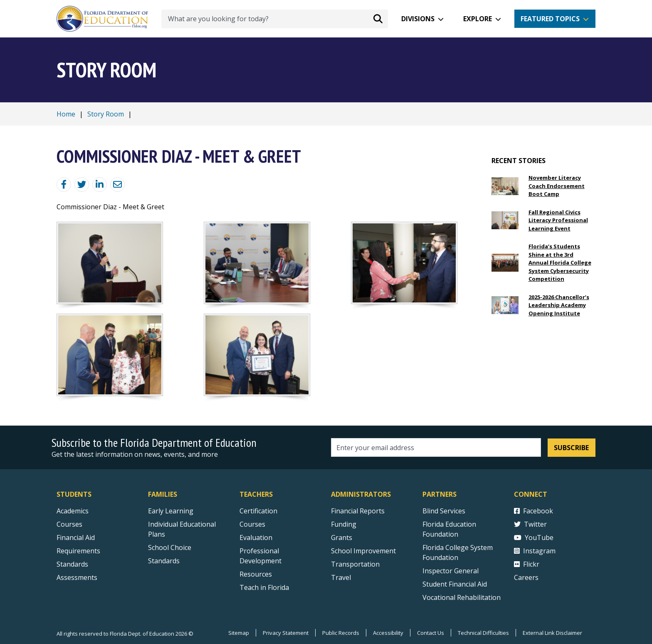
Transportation (355, 564)
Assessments (77, 577)
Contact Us (431, 633)
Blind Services (444, 511)
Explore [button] (478, 19)
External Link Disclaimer (552, 633)
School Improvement (363, 551)
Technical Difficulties (483, 633)
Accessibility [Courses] (388, 633)
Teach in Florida (264, 587)
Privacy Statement (286, 633)
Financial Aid (76, 537)
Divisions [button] (418, 19)
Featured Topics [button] (550, 19)
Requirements (78, 551)
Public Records (341, 633)
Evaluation (256, 537)
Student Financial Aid (455, 584)
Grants (342, 537)
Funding (344, 524)
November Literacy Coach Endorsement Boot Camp (557, 186)
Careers (526, 577)
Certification (258, 511)
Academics (73, 511)
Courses (69, 524)
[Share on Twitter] (82, 185)
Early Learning (171, 511)
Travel (341, 577)
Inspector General (451, 571)
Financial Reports (358, 511)
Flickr (527, 564)
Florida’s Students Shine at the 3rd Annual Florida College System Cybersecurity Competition (560, 263)
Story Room (106, 114)
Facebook (533, 511)
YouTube (534, 537)
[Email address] (436, 447)
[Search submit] (378, 19)
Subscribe (571, 448)
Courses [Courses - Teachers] (252, 524)
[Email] (117, 185)
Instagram (535, 551)
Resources (256, 574)
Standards (164, 561)
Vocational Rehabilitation (462, 597)
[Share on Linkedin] (100, 185)
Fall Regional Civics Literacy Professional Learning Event (558, 220)
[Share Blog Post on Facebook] (64, 185)
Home (66, 114)
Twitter (530, 524)
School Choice (170, 547)
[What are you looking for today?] (275, 19)
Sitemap (239, 633)
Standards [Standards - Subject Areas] (72, 564)
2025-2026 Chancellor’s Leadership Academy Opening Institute (559, 305)
